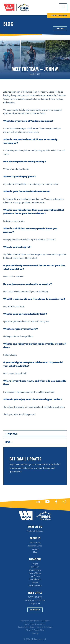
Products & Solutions (35, 531)
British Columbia (35, 586)
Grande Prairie (35, 570)
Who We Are (35, 543)
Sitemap (35, 633)
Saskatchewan (35, 579)
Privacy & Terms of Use (35, 630)
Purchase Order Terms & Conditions (35, 621)
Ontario (35, 582)
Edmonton (35, 567)
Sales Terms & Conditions (35, 624)
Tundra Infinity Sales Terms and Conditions (35, 627)
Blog (35, 552)
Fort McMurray (35, 573)
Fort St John (35, 576)
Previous (11, 434)
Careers (35, 549)
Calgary (35, 564)
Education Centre (35, 546)
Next (9, 442)
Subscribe (60, 29)
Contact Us (35, 610)
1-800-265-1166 (59, 15)
